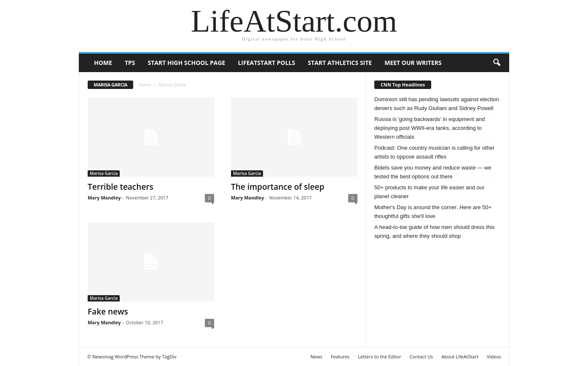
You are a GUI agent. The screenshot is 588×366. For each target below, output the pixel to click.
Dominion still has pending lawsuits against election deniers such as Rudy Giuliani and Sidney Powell (437, 104)
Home (103, 63)
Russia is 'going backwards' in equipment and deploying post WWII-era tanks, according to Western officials (430, 128)
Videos (494, 357)
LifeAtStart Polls (266, 63)
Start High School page (187, 63)
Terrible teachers (121, 187)
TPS (130, 63)
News (317, 357)
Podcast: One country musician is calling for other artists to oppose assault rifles (434, 152)
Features (340, 357)
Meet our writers (413, 63)
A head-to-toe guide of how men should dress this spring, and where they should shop (434, 231)
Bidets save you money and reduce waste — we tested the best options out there (433, 172)
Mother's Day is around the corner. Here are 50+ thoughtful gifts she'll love (433, 212)
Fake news (108, 312)
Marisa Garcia (104, 173)
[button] (497, 63)
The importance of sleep (278, 187)
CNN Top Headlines (403, 85)
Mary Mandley (104, 198)
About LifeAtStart (460, 357)
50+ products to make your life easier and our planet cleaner (429, 192)
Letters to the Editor (379, 357)
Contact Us (422, 357)
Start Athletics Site (340, 63)
